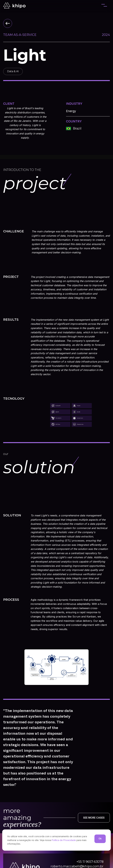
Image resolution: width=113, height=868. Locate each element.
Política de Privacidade (64, 840)
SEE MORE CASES (94, 818)
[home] (14, 5)
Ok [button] (100, 839)
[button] (104, 5)
